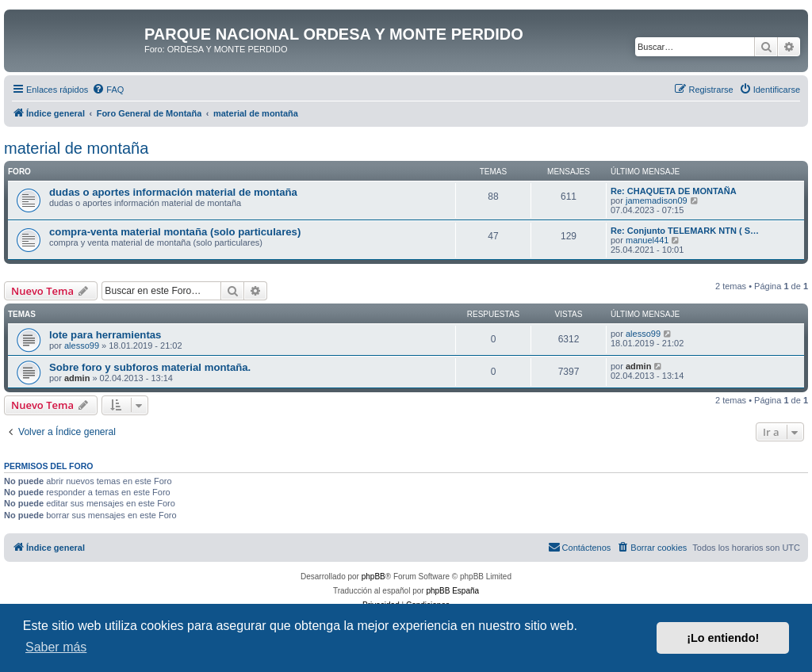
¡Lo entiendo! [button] (723, 638)
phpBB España (452, 591)
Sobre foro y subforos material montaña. (150, 367)
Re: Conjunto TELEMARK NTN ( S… (685, 231)
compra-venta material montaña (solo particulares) (175, 232)
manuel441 (647, 240)
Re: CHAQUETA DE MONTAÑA (674, 191)
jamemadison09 (657, 200)
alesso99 (82, 346)
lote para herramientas (105, 335)
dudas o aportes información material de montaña (173, 192)
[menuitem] (108, 90)
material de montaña (76, 148)
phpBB (373, 577)
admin (77, 378)
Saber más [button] (56, 647)
